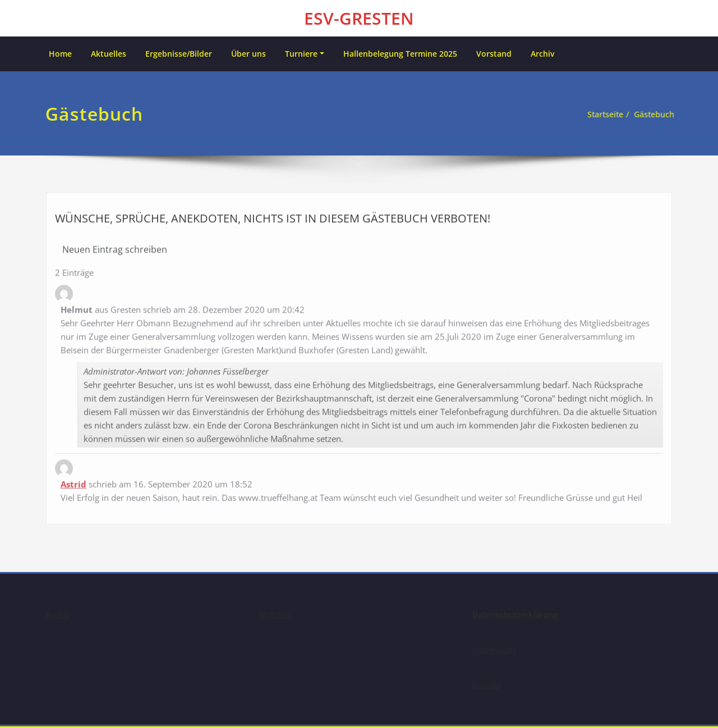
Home (60, 54)
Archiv (542, 54)
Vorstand (494, 54)
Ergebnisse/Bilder (179, 54)
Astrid (73, 481)
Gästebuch (652, 115)
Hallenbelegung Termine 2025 (400, 54)
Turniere (301, 54)
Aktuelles (109, 54)
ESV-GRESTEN (359, 18)
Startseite (600, 115)
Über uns (248, 54)
